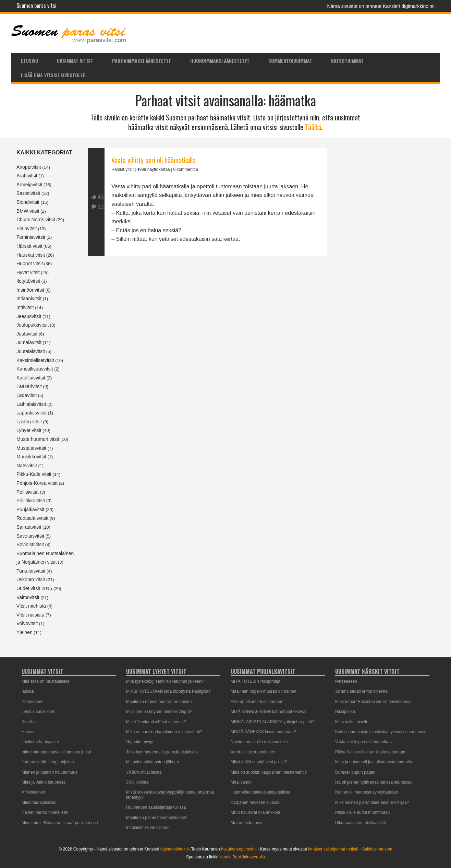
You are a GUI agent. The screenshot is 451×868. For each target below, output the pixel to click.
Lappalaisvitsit (32, 413)
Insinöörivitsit (30, 290)
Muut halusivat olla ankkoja (255, 812)
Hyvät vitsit (28, 272)
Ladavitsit (27, 395)
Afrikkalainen (33, 792)
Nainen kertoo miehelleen (45, 812)
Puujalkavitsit (31, 509)
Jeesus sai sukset (38, 712)
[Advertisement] (208, 335)
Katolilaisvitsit (31, 378)
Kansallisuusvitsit (35, 369)
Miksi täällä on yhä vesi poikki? (259, 762)
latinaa (28, 691)
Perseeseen (33, 702)
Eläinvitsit (27, 228)
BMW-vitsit (28, 211)
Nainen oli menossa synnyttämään (367, 792)
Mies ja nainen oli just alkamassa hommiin (374, 762)
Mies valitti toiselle (352, 722)
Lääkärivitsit (29, 386)
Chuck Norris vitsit (36, 220)
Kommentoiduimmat (290, 61)
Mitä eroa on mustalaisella (45, 681)
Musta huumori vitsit (38, 439)
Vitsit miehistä (31, 606)
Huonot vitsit (30, 263)
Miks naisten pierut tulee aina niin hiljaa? (372, 802)
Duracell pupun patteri (355, 772)
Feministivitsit (31, 237)
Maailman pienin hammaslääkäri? (157, 818)
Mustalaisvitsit (31, 448)
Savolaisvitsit (30, 536)
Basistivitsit (28, 193)
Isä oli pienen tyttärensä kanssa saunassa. (374, 782)
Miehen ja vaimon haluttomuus (50, 772)
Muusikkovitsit (31, 457)
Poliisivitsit (28, 492)
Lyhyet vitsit (29, 430)
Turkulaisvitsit (31, 571)
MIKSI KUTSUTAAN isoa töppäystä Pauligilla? (168, 691)
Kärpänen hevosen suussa (255, 802)
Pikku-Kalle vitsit (34, 474)
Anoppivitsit (29, 167)
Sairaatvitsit (29, 527)
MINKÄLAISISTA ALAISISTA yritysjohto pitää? (272, 722)
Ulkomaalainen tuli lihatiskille (361, 823)
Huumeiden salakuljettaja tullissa (156, 807)
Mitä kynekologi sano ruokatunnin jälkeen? (165, 681)
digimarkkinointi (175, 849)
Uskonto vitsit (31, 579)
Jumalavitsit (29, 342)
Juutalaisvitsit (31, 351)
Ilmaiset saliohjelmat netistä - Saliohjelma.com (350, 849)
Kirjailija (29, 722)
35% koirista (137, 782)
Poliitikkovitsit (31, 501)
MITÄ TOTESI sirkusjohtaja (255, 681)
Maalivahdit (241, 782)
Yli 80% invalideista (144, 772)
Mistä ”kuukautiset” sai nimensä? (156, 722)
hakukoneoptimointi (239, 849)
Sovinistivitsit (30, 544)
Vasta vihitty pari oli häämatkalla (154, 160)
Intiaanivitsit (29, 298)
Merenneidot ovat (247, 823)
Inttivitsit (25, 307)
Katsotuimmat (347, 61)
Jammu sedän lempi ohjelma (48, 762)
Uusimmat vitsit (75, 61)
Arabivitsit (27, 176)
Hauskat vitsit (31, 255)
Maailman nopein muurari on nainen (159, 702)
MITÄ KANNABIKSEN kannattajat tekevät (269, 712)
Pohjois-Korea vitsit (37, 483)
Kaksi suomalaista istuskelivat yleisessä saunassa (381, 732)
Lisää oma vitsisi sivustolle (53, 75)
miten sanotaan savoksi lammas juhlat (56, 752)
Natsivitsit (27, 466)
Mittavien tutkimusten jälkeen (153, 762)
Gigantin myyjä (140, 742)
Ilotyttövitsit (28, 281)
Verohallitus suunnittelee (253, 752)
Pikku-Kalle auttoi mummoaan (362, 812)
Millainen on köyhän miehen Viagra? (159, 712)
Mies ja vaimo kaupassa (44, 782)
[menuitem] (29, 60)
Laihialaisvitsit (31, 404)
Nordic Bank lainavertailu (242, 857)
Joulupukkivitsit (33, 325)
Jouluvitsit (27, 334)
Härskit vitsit (29, 246)
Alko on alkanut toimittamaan (257, 702)
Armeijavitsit (29, 185)
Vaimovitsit (28, 597)
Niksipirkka (345, 712)
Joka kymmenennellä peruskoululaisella (162, 752)
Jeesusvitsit (29, 316)
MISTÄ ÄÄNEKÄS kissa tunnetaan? (263, 732)
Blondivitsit (28, 202)
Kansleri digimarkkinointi (409, 6)
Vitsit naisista (30, 615)
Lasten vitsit (29, 422)
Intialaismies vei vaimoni (148, 828)
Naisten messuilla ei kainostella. (260, 742)
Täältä (313, 127)
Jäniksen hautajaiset (40, 742)
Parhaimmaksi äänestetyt (142, 61)
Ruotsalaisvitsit (32, 518)
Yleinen (25, 632)
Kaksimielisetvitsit (35, 360)
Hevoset (29, 732)
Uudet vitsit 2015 (34, 588)
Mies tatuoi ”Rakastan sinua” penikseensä (60, 823)
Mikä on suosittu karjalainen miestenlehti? (164, 732)
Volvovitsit (27, 623)
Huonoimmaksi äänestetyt (220, 61)
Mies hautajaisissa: (39, 802)
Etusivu (29, 61)
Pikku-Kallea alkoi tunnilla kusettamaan (371, 752)
